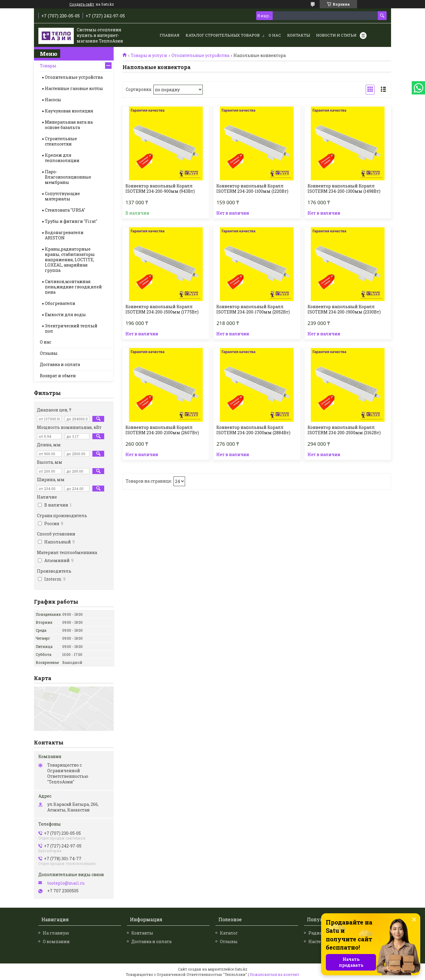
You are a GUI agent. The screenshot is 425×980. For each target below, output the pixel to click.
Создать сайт (82, 4)
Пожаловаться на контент (274, 974)
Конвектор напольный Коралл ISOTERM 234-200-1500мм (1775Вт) (162, 309)
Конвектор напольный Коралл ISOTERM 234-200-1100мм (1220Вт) (252, 189)
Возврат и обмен (58, 376)
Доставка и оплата (60, 364)
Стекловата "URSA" (65, 210)
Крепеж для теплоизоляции (62, 158)
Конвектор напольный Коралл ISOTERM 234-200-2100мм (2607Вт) (162, 430)
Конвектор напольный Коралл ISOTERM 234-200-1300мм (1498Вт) (344, 189)
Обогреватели (60, 303)
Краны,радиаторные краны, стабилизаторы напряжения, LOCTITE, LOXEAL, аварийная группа (70, 260)
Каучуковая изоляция (69, 111)
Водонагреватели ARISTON (64, 235)
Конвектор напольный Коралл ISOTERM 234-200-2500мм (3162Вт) (344, 430)
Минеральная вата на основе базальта (69, 125)
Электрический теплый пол (71, 328)
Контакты (299, 35)
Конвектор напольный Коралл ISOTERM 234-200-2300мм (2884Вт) (253, 430)
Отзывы (49, 353)
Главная (170, 35)
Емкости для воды (65, 315)
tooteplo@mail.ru (66, 883)
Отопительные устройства (200, 55)
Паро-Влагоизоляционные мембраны (68, 177)
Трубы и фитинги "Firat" (71, 221)
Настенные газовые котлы (74, 88)
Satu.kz (241, 969)
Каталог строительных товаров (223, 35)
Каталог (229, 933)
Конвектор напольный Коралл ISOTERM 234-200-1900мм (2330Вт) (344, 309)
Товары (48, 66)
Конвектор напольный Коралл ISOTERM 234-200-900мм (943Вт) (160, 189)
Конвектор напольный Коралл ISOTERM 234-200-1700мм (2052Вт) (253, 309)
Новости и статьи (336, 35)
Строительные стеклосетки (61, 141)
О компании (56, 941)
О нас (275, 35)
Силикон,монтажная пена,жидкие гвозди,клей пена (73, 287)
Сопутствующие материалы (62, 196)
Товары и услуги (149, 55)
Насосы (53, 100)
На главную (56, 933)
